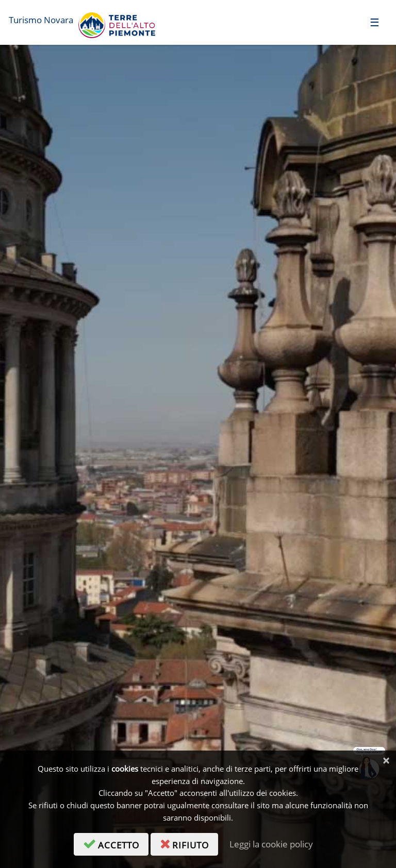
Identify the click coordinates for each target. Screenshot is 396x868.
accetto (116, 843)
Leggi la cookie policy (271, 844)
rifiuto (189, 843)
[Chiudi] (386, 761)
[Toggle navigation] (375, 22)
